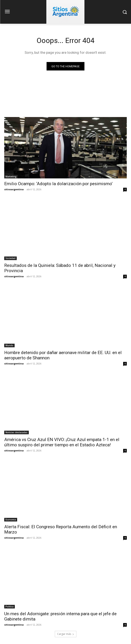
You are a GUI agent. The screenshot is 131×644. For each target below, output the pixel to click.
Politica (10, 607)
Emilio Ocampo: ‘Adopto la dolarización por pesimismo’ (58, 184)
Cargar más (66, 634)
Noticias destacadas (17, 432)
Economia (11, 520)
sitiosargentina (14, 189)
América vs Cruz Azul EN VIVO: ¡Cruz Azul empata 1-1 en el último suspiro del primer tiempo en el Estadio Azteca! (62, 442)
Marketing (11, 177)
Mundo (9, 345)
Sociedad (10, 258)
